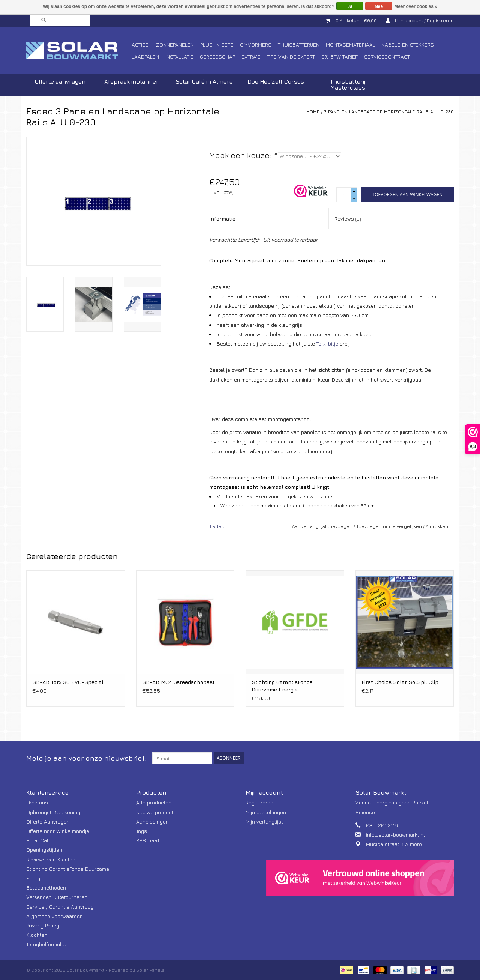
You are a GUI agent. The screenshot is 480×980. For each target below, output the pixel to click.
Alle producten (154, 802)
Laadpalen (145, 56)
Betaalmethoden (46, 888)
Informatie (222, 219)
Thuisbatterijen (299, 44)
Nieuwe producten (158, 812)
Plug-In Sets (217, 44)
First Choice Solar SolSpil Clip (400, 682)
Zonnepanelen (175, 44)
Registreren (259, 802)
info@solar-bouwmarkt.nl (395, 835)
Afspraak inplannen (132, 82)
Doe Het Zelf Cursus (276, 82)
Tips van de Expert (291, 56)
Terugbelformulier (47, 944)
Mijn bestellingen (266, 812)
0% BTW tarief (340, 56)
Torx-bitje (327, 343)
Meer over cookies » (416, 6)
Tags (142, 831)
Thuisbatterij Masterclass (348, 85)
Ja (350, 6)
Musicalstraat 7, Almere (394, 844)
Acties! (141, 44)
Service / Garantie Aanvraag (60, 907)
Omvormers (256, 44)
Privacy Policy (43, 925)
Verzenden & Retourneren (57, 897)
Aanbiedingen (152, 821)
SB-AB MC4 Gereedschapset (178, 682)
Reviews (348, 219)
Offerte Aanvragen (48, 821)
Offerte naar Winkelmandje (58, 831)
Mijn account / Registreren (420, 20)
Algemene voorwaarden (55, 916)
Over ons (37, 802)
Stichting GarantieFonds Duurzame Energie (282, 686)
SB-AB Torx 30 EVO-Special (68, 682)
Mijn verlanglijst (264, 821)
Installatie (179, 56)
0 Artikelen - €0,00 (352, 20)
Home (313, 112)
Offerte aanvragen (60, 82)
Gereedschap (217, 56)
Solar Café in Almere (204, 82)
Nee (379, 6)
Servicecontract (387, 56)
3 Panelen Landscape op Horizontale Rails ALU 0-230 (389, 112)
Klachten (37, 935)
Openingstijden (44, 850)
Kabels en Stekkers (408, 44)
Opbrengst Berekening (53, 812)
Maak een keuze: (243, 155)
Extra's (251, 56)
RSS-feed (148, 840)
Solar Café (39, 840)
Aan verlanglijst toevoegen (322, 526)
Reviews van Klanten (51, 859)
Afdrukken (437, 526)
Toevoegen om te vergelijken (390, 526)
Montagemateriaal (351, 44)
